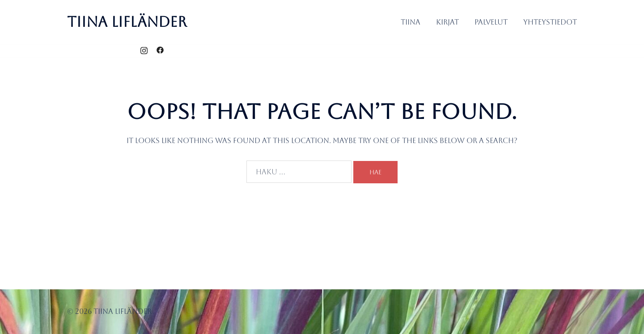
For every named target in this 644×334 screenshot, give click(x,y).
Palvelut (491, 22)
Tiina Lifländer (127, 22)
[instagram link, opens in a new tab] (144, 50)
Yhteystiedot (550, 22)
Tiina (411, 22)
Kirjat (447, 22)
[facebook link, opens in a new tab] (160, 50)
